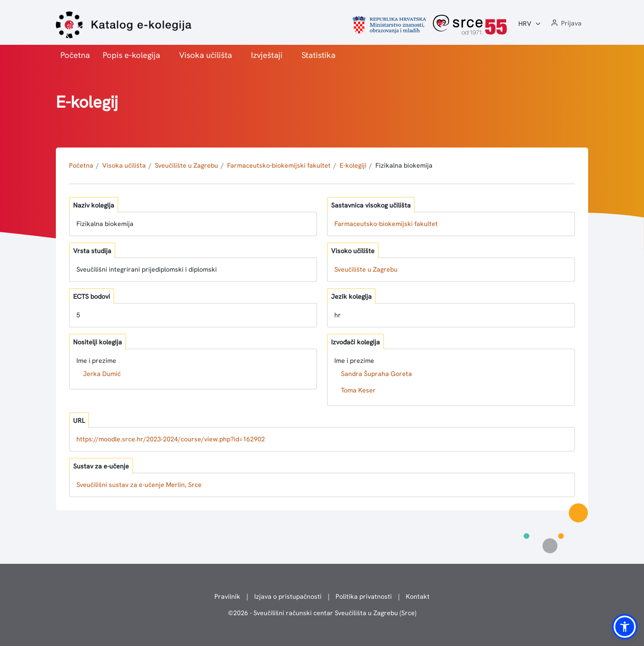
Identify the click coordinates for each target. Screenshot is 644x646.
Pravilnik (227, 596)
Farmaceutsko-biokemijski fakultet (279, 165)
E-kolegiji (353, 165)
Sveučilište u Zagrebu (186, 165)
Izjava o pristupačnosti (288, 596)
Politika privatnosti (364, 596)
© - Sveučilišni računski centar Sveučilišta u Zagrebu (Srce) (322, 613)
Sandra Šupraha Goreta (376, 374)
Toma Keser (358, 390)
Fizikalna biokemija (404, 165)
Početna (75, 55)
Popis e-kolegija (131, 55)
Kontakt (418, 596)
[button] (566, 24)
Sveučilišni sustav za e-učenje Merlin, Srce (139, 485)
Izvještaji (267, 55)
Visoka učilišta (206, 55)
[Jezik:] (530, 24)
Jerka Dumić (102, 374)
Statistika (319, 55)
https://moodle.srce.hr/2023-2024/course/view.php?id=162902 (171, 439)
